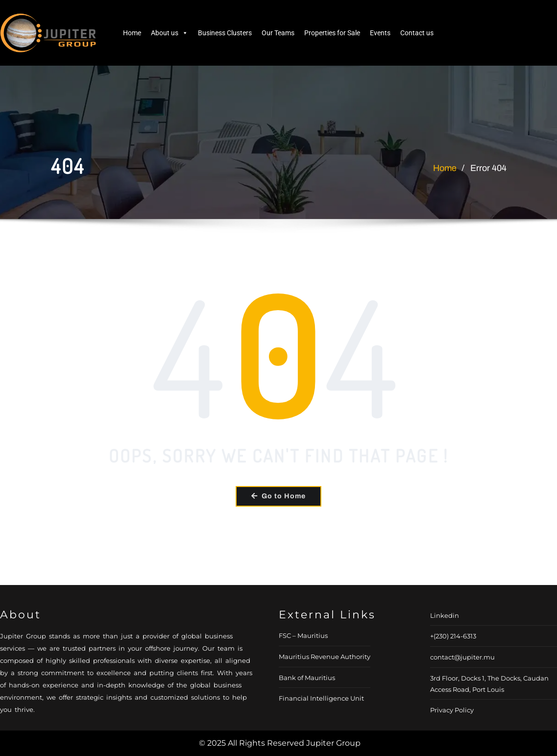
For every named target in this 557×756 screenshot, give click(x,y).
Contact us (417, 33)
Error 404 (488, 168)
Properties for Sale (332, 33)
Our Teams (278, 33)
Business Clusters (225, 33)
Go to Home (278, 496)
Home (132, 33)
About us (170, 33)
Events (380, 33)
